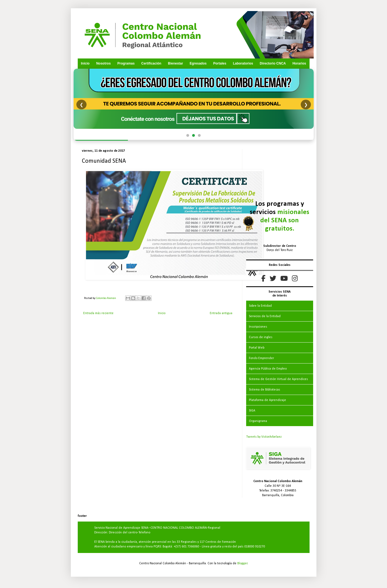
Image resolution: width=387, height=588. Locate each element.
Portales (220, 63)
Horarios (299, 63)
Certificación (151, 63)
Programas (126, 63)
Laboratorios (243, 63)
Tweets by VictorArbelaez (264, 437)
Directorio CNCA (273, 63)
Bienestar (175, 63)
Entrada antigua (221, 313)
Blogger (242, 563)
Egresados (198, 63)
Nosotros (104, 63)
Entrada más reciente (98, 313)
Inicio (85, 63)
